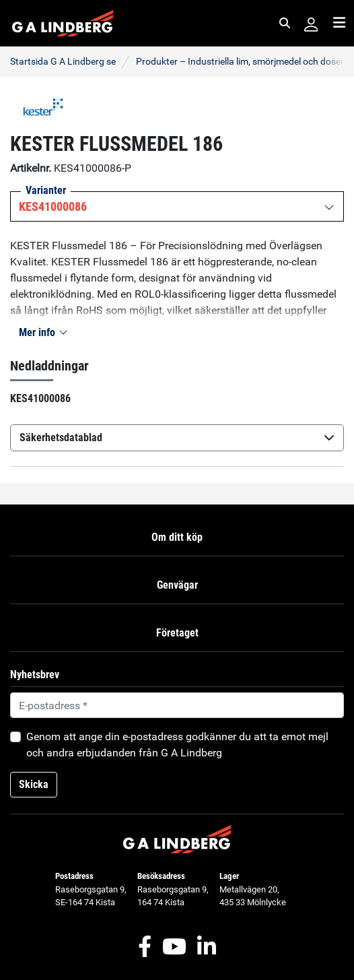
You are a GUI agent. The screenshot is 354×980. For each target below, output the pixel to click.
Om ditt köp (177, 537)
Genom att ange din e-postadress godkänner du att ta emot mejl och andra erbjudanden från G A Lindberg (177, 745)
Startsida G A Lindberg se (63, 61)
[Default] (177, 705)
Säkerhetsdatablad (177, 437)
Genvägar (177, 585)
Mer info (42, 332)
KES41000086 (53, 207)
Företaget (177, 633)
